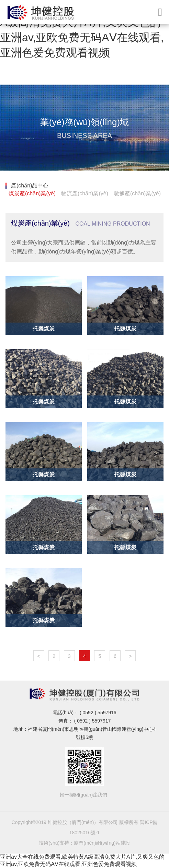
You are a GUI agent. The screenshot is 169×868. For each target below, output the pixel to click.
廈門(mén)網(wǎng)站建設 (102, 843)
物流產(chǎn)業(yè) (85, 193)
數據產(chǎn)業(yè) (137, 193)
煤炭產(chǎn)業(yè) (32, 193)
